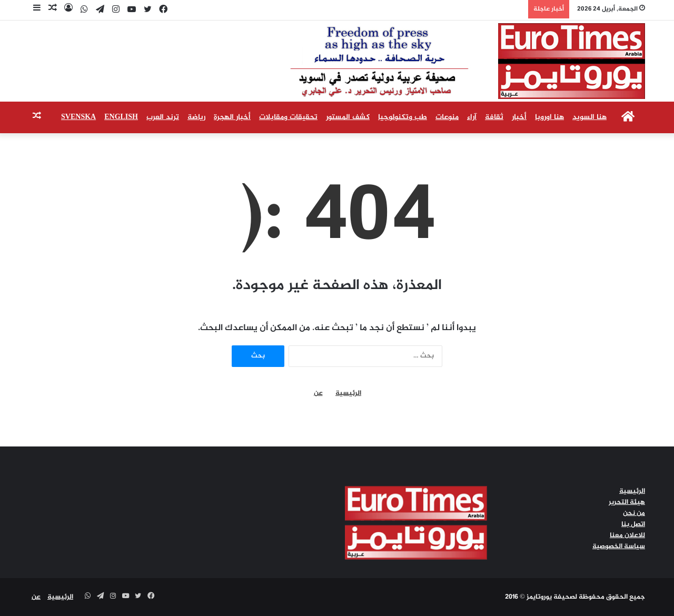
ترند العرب (163, 117)
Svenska (78, 117)
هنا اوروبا (549, 117)
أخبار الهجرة (232, 117)
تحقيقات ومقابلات (288, 117)
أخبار (519, 117)
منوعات (447, 117)
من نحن (634, 513)
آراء (472, 117)
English (121, 117)
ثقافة (494, 117)
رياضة (196, 117)
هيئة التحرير (627, 502)
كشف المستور (348, 117)
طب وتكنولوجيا (403, 117)
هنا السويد (589, 117)
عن (318, 394)
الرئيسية (348, 394)
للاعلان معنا (627, 535)
